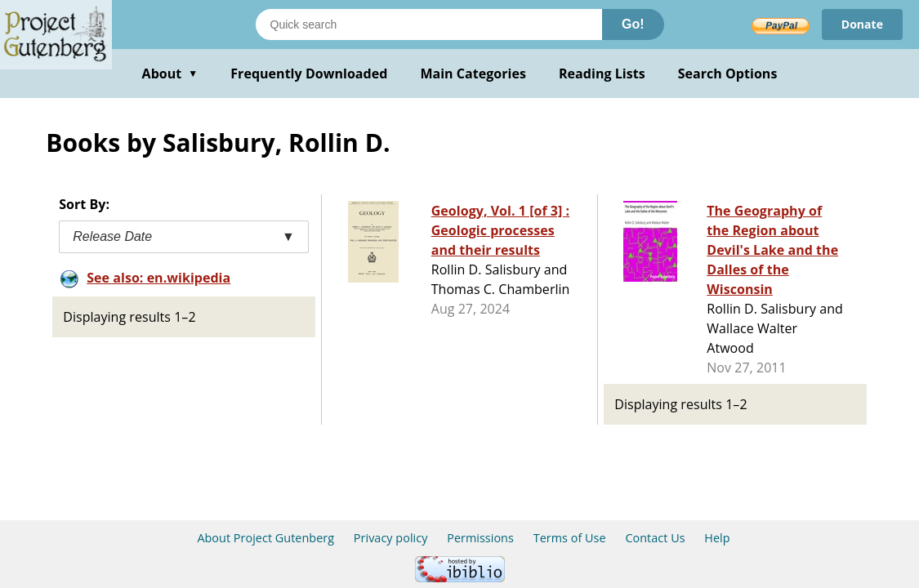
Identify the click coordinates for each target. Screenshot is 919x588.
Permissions (480, 538)
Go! (633, 24)
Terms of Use (570, 538)
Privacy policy (391, 538)
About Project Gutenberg (265, 538)
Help (717, 538)
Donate (862, 24)
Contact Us (655, 538)
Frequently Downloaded (309, 73)
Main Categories (473, 73)
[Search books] (429, 24)
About (170, 73)
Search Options (728, 73)
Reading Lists (602, 73)
